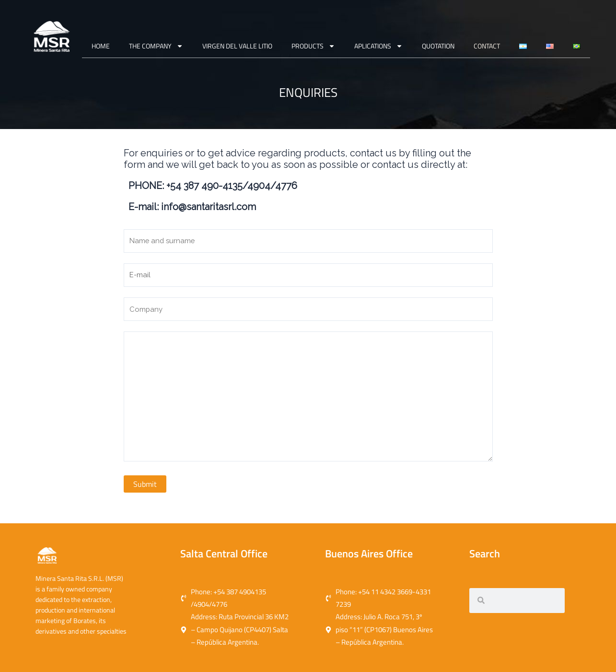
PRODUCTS (314, 46)
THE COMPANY (157, 46)
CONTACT (488, 46)
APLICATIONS (379, 46)
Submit (145, 498)
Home (102, 46)
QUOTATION (439, 46)
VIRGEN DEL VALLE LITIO (238, 46)
